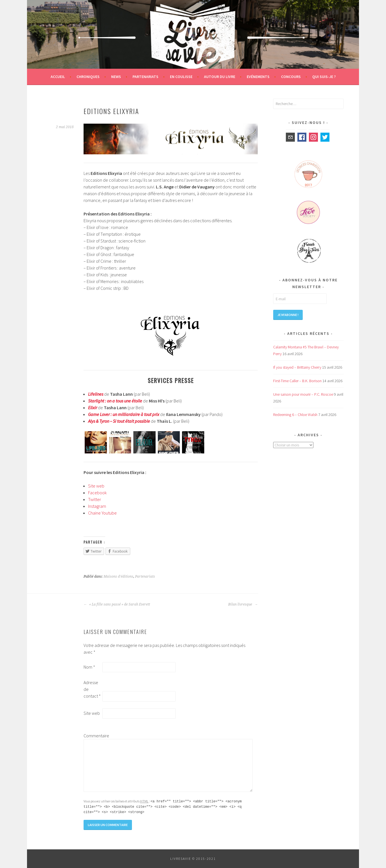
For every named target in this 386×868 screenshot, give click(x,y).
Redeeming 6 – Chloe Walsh (295, 415)
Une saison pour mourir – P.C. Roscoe (303, 394)
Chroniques (88, 77)
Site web (96, 486)
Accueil (58, 77)
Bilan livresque (243, 604)
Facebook (97, 493)
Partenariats (145, 77)
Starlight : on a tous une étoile (115, 401)
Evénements (258, 77)
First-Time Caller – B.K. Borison (297, 381)
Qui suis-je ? (324, 77)
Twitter (95, 499)
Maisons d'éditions (118, 577)
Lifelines (96, 394)
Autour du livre (220, 77)
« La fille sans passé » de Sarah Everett (117, 604)
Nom (89, 667)
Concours (291, 77)
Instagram (97, 506)
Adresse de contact (92, 689)
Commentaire (93, 736)
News (116, 77)
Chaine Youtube (102, 513)
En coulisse (181, 77)
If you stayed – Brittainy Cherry (297, 367)
